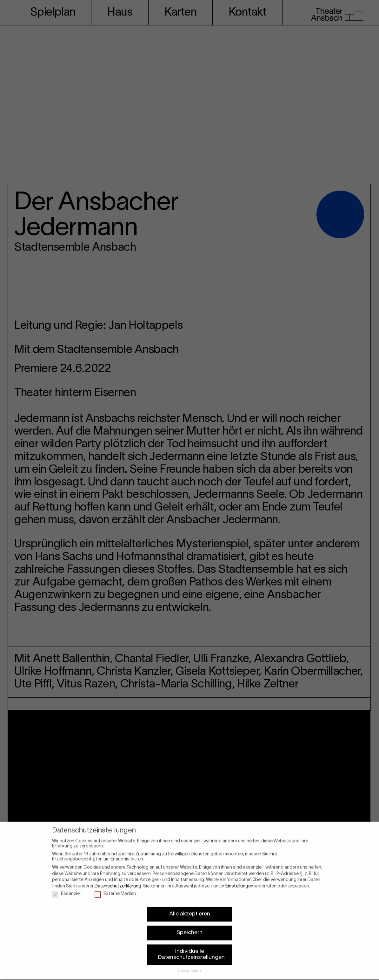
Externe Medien (115, 887)
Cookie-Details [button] (190, 964)
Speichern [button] (189, 925)
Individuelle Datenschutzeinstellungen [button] (191, 947)
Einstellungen (239, 879)
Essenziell (67, 887)
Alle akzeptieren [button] (190, 906)
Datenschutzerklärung (118, 879)
